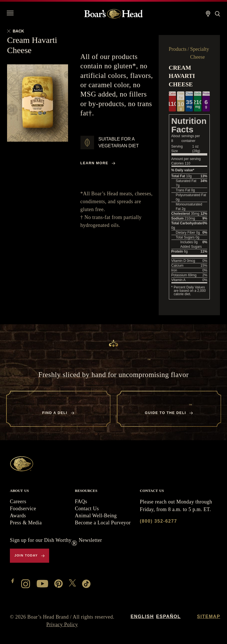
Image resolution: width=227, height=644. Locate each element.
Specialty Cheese (200, 53)
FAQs (81, 501)
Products (178, 49)
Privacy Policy (62, 625)
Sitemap (209, 616)
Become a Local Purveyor (103, 523)
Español (168, 616)
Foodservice (23, 509)
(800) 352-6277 (158, 521)
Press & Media (26, 523)
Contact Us (87, 509)
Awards (18, 516)
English (142, 616)
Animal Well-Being (96, 516)
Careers (18, 501)
